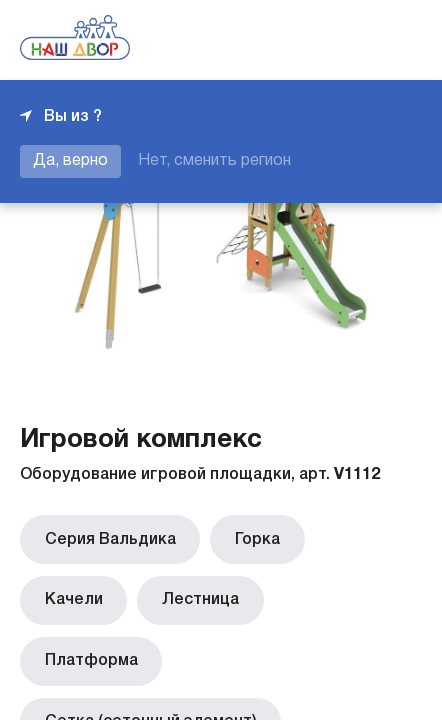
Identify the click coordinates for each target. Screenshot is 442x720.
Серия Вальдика (105, 537)
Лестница (78, 593)
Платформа (213, 593)
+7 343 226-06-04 (354, 40)
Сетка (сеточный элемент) (146, 649)
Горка (243, 537)
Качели (345, 537)
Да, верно (70, 161)
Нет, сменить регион (214, 161)
